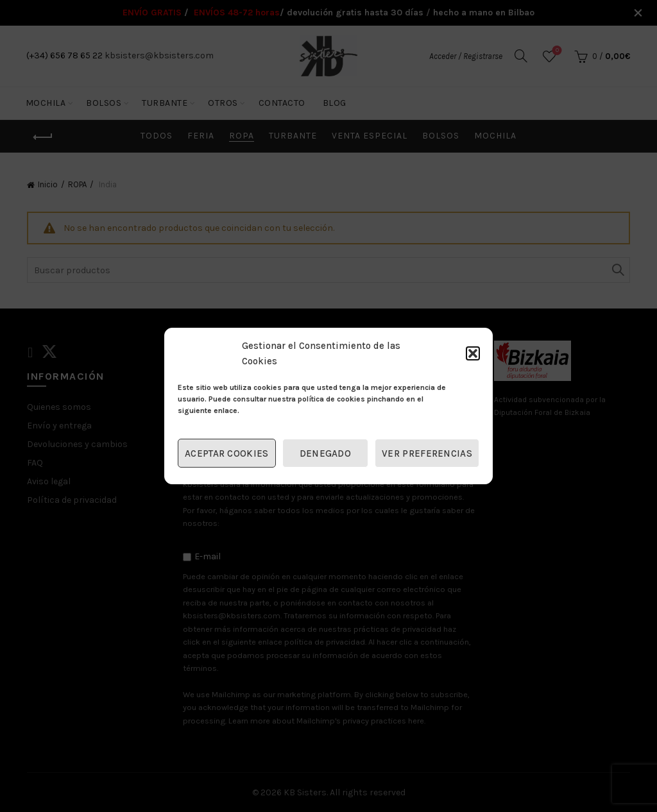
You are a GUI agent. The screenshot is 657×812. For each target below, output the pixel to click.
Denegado (325, 453)
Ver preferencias (427, 453)
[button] (473, 353)
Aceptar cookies (227, 453)
